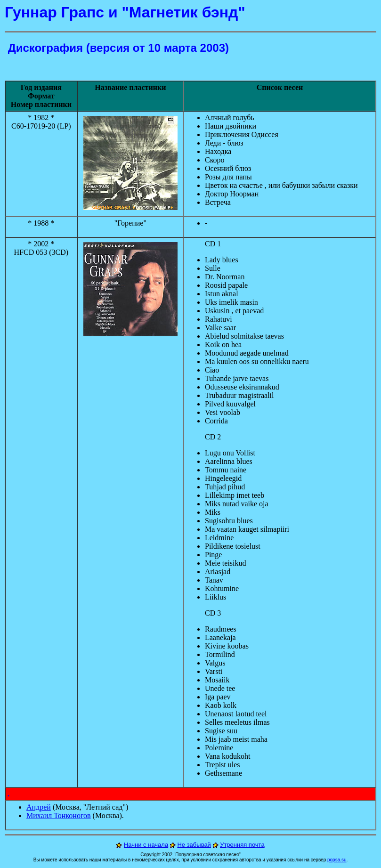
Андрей (39, 807)
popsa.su (337, 860)
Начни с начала (146, 845)
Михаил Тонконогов (59, 815)
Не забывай (194, 845)
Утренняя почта (242, 845)
